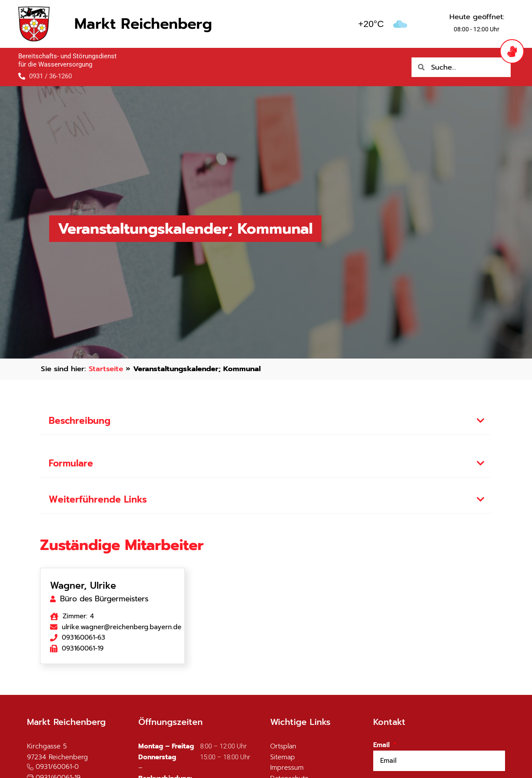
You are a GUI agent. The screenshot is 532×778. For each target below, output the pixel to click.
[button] (266, 421)
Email (383, 745)
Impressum (287, 768)
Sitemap (283, 757)
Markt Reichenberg (143, 24)
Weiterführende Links (98, 500)
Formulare (71, 463)
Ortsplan (283, 746)
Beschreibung (80, 421)
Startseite (106, 369)
